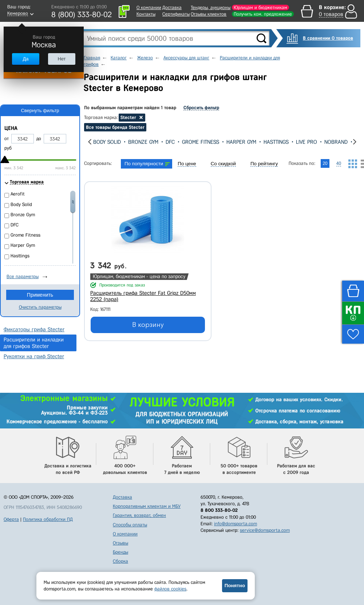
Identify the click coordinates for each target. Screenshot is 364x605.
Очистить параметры (40, 307)
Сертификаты (176, 14)
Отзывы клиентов (209, 14)
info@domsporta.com (236, 524)
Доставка (172, 7)
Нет (62, 59)
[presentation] (90, 142)
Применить (40, 295)
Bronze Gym (143, 142)
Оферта (11, 519)
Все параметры (23, 276)
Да (25, 59)
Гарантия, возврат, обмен (139, 515)
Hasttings (276, 142)
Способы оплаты (130, 525)
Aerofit (18, 194)
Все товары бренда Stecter (115, 127)
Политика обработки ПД (48, 519)
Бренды (120, 552)
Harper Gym (241, 142)
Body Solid (107, 142)
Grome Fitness (201, 142)
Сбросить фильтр (201, 108)
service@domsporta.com (265, 530)
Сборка (120, 561)
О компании (149, 7)
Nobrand (336, 142)
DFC (170, 142)
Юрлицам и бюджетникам (260, 7)
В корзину (148, 325)
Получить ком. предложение (263, 14)
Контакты (146, 14)
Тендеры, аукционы (211, 7)
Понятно (235, 586)
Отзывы (120, 543)
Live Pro (306, 142)
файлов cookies (170, 589)
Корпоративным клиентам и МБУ (147, 506)
